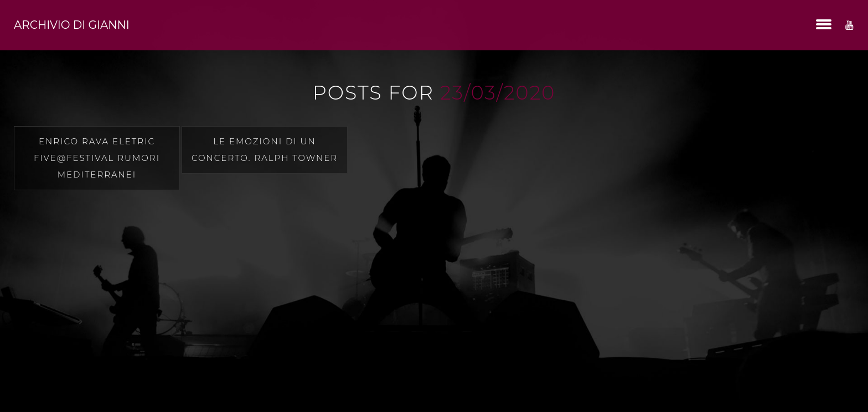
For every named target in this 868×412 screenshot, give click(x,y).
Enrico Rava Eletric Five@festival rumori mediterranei (97, 158)
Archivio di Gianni (72, 25)
